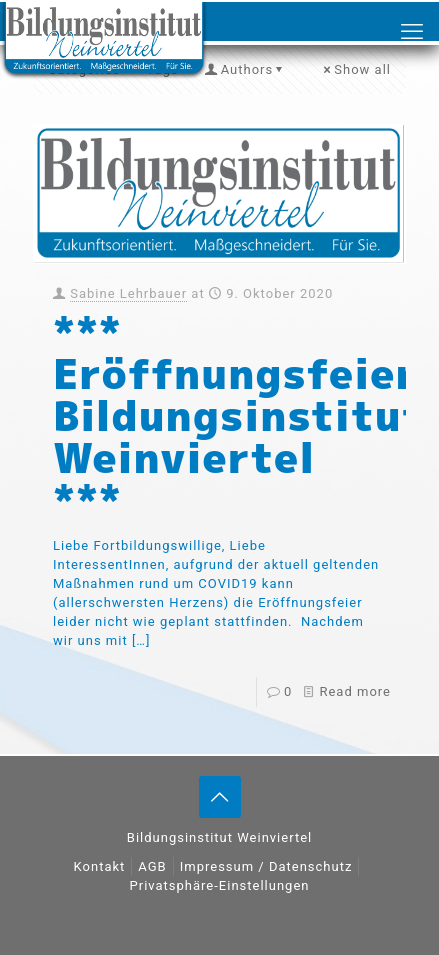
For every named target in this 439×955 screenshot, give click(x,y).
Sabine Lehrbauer (128, 293)
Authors (246, 69)
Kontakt (100, 866)
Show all (356, 69)
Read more (355, 691)
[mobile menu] (412, 32)
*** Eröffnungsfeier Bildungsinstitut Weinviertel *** (239, 415)
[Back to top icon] (220, 797)
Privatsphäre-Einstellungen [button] (220, 885)
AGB (152, 866)
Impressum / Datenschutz (266, 866)
